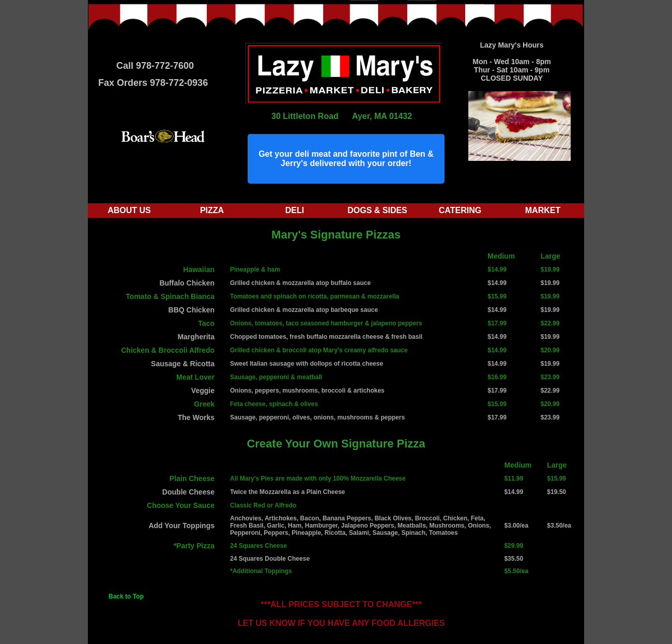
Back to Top (126, 596)
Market (543, 210)
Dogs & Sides (377, 210)
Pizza (212, 210)
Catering (460, 210)
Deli (295, 210)
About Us (129, 210)
